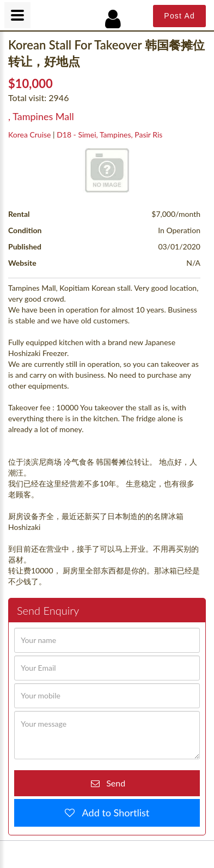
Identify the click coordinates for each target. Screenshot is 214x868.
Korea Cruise (29, 135)
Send (112, 783)
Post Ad (179, 16)
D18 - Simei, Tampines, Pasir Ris (109, 135)
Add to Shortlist (112, 813)
